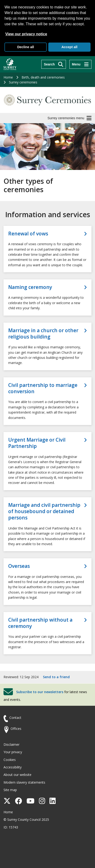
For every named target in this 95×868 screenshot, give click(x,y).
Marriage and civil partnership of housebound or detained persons (44, 511)
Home (8, 77)
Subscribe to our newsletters (40, 692)
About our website (17, 775)
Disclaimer (11, 744)
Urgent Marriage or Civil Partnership (37, 443)
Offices (16, 729)
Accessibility (13, 767)
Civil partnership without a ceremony (40, 623)
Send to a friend (56, 677)
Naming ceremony (30, 287)
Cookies (10, 760)
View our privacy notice (26, 34)
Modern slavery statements (24, 782)
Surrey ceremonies (23, 82)
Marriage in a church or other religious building (43, 334)
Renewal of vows (28, 234)
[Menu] (80, 64)
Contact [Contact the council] (15, 718)
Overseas (19, 566)
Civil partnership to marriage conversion (43, 388)
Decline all (25, 47)
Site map (10, 790)
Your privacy (13, 752)
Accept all (69, 47)
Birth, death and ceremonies (43, 77)
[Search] (54, 64)
